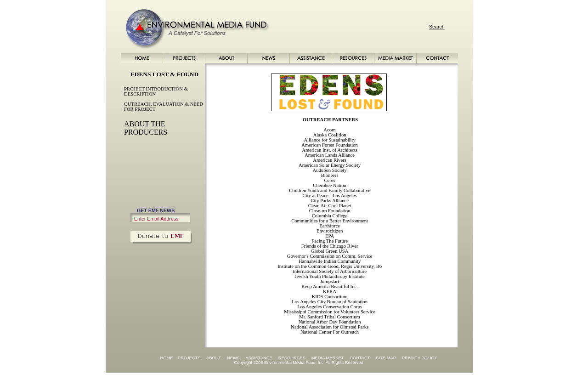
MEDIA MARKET (328, 358)
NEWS (233, 358)
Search (437, 27)
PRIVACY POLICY (420, 358)
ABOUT (214, 358)
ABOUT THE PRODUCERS (146, 128)
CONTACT (360, 358)
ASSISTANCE (259, 358)
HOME (166, 358)
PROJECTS (189, 358)
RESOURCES (292, 358)
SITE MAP (386, 358)
